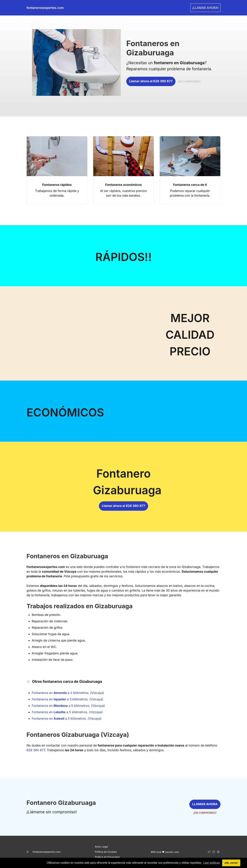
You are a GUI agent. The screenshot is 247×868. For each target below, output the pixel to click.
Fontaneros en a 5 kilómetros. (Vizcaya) (68, 706)
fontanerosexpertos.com (47, 852)
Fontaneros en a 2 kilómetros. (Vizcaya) (68, 693)
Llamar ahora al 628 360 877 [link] (151, 81)
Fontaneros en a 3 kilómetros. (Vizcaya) (67, 699)
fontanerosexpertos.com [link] (45, 8)
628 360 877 (36, 750)
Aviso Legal (102, 847)
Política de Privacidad (107, 857)
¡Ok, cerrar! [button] (231, 863)
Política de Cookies (106, 852)
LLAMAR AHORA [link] (205, 804)
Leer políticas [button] (212, 863)
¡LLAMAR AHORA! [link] (205, 8)
